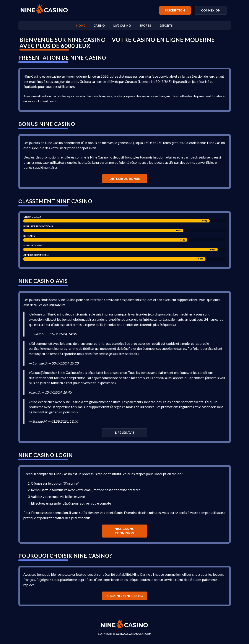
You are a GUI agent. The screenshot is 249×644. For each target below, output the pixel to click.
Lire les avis (125, 435)
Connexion (211, 10)
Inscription (175, 10)
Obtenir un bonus (125, 179)
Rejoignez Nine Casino (124, 599)
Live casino (122, 26)
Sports (145, 26)
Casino (99, 26)
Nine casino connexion (125, 534)
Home (81, 26)
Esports (166, 26)
